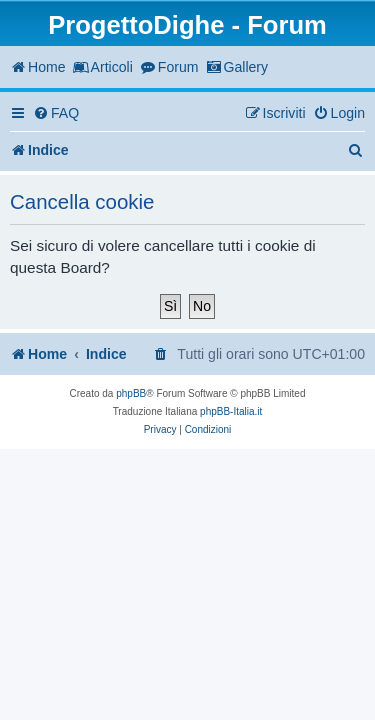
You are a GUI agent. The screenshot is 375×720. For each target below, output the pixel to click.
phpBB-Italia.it (231, 411)
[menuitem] (56, 113)
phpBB (131, 393)
